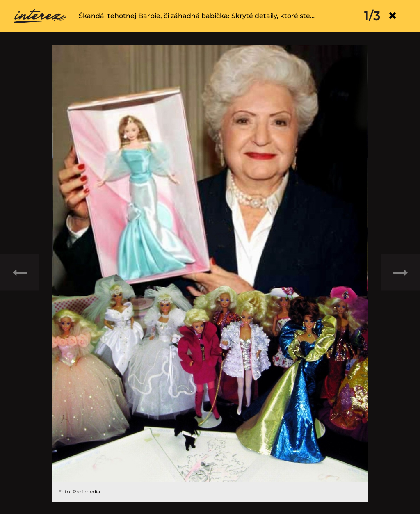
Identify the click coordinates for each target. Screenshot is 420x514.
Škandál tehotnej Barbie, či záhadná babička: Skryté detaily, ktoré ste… (197, 16)
